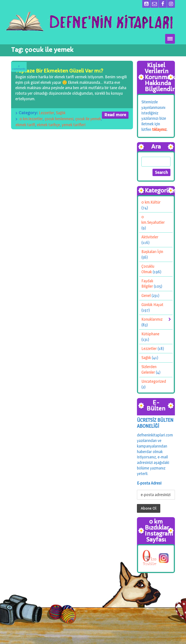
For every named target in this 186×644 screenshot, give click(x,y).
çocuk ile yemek (88, 119)
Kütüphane (150, 334)
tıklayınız (159, 129)
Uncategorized (154, 381)
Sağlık (61, 113)
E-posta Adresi (149, 483)
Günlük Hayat (152, 305)
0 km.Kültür (151, 202)
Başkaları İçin (152, 252)
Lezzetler (46, 113)
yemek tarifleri (74, 125)
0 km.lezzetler (31, 119)
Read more (115, 115)
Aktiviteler (150, 237)
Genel (146, 295)
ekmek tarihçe (48, 125)
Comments (19, 68)
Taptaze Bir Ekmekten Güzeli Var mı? (59, 71)
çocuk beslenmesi (59, 119)
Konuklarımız (152, 319)
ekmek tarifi (25, 125)
